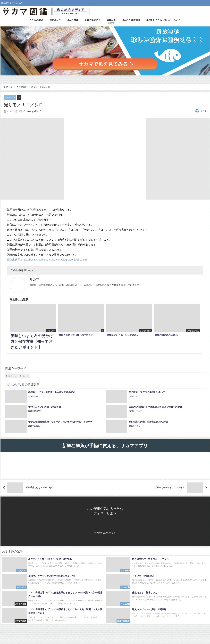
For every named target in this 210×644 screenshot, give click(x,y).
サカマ (203, 111)
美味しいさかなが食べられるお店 (163, 20)
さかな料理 (73, 20)
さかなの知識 (36, 20)
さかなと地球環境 (131, 20)
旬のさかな (55, 20)
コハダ (25, 376)
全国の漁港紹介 (92, 20)
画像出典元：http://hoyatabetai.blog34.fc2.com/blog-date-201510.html (48, 260)
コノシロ (12, 376)
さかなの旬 (10, 97)
